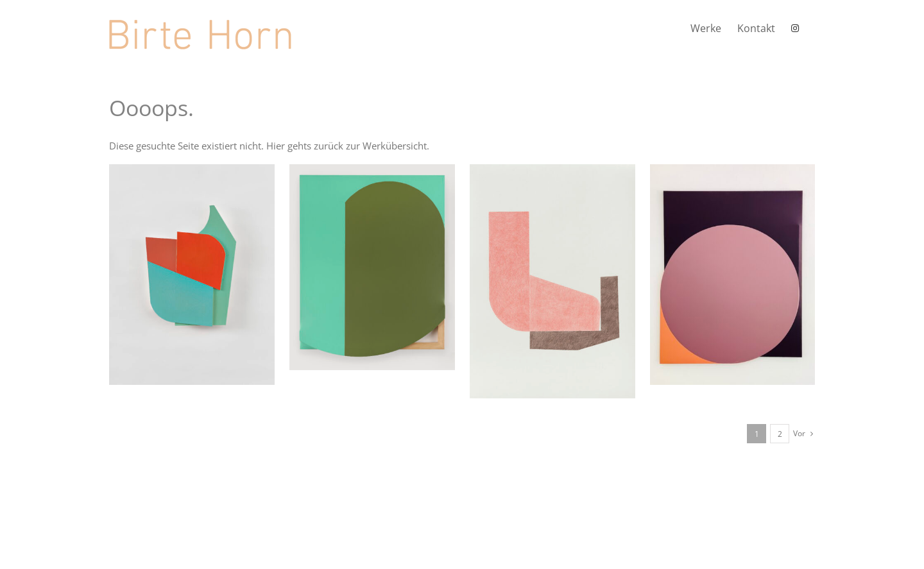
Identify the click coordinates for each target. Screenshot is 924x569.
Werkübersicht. (396, 146)
